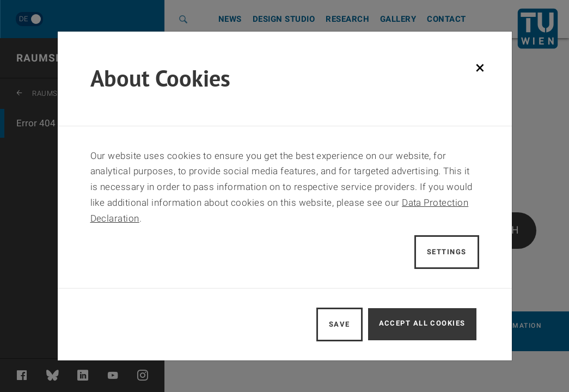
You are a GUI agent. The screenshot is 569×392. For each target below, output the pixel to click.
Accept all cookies (422, 323)
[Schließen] (480, 68)
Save (339, 324)
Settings (447, 252)
